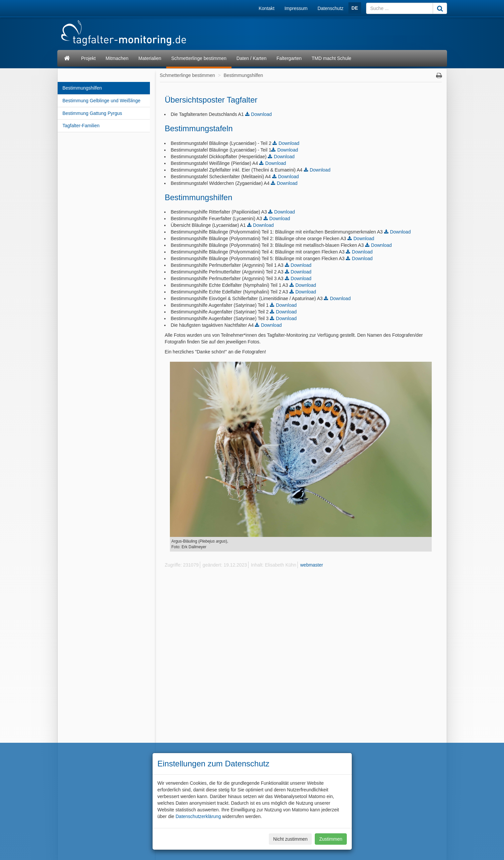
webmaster (311, 565)
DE (355, 8)
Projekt (89, 58)
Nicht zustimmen (290, 839)
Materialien (150, 58)
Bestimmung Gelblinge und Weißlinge (102, 101)
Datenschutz (330, 8)
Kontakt (267, 8)
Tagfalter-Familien (81, 126)
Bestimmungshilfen (82, 88)
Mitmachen (117, 58)
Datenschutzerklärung (198, 816)
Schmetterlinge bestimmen (199, 58)
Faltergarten (289, 58)
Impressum (296, 8)
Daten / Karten (252, 58)
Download (261, 114)
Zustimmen (331, 839)
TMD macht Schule (332, 58)
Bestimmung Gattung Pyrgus (92, 113)
